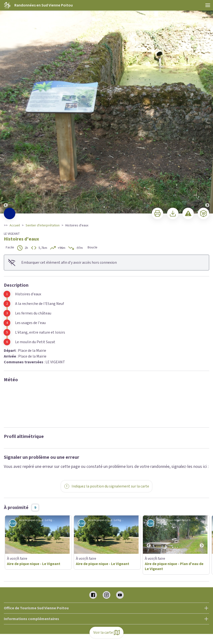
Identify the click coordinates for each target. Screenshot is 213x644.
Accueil (15, 225)
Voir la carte (106, 633)
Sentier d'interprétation (43, 225)
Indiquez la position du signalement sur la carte (106, 486)
